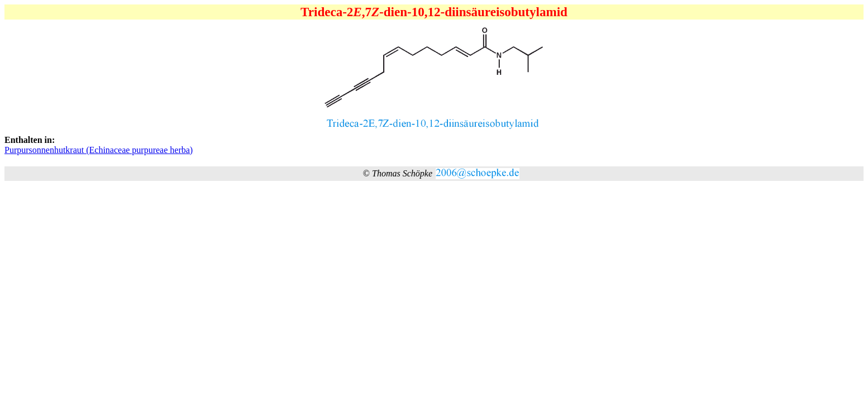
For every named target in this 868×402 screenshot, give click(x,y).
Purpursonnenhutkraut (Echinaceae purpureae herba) (99, 150)
